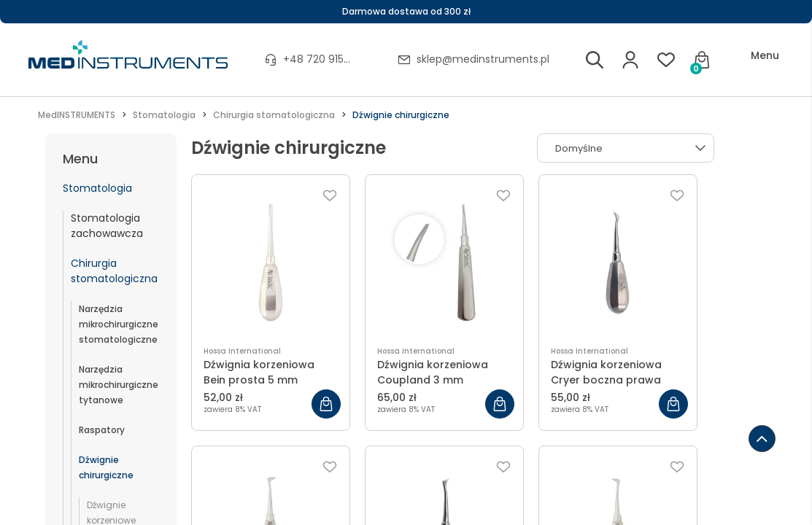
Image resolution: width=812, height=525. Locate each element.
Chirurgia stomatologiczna (114, 271)
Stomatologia (97, 188)
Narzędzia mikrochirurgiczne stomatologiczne (119, 324)
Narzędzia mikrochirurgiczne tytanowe (119, 385)
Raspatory (102, 430)
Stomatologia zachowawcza (107, 226)
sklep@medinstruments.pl (483, 59)
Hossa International (242, 351)
